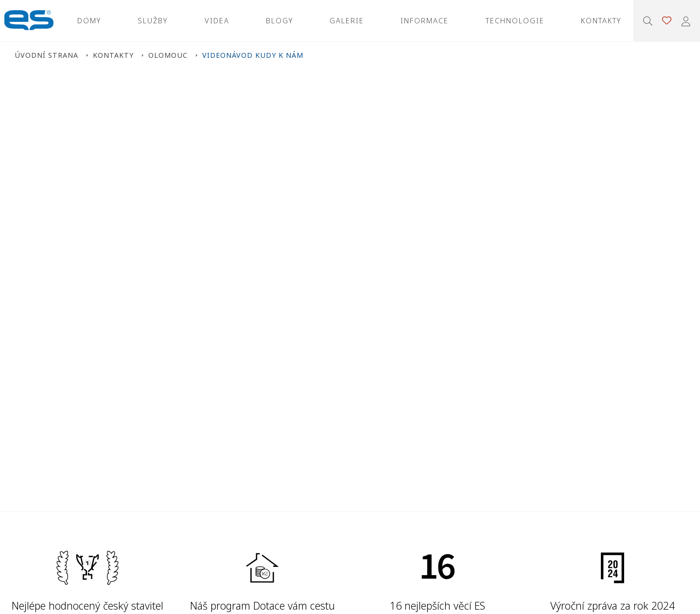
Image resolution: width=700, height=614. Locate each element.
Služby (153, 20)
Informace (425, 20)
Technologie (515, 20)
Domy (89, 20)
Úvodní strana (46, 55)
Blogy (280, 20)
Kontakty (601, 20)
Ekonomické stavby (29, 21)
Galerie (347, 20)
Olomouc (168, 55)
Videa (217, 20)
